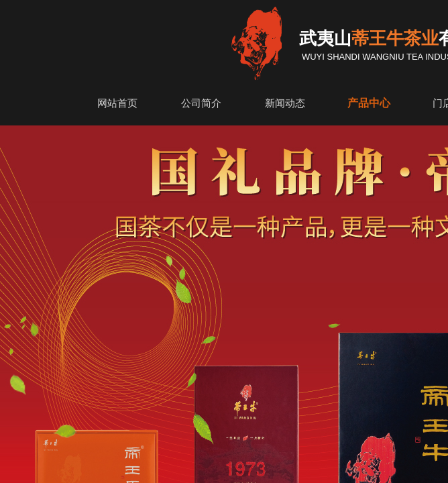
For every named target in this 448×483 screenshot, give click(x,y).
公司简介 (201, 103)
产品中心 (369, 103)
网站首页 (117, 103)
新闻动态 (285, 103)
